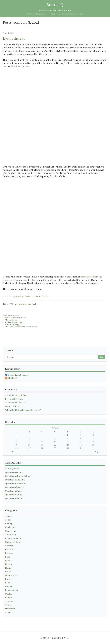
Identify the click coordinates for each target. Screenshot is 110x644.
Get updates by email (17, 375)
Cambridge (10, 527)
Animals (9, 516)
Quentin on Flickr (14, 491)
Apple (8, 520)
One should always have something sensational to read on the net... (55, 14)
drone (24, 304)
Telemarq (10, 601)
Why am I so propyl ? (13, 324)
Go (101, 357)
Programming (12, 590)
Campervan (11, 531)
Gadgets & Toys (17, 297)
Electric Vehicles (13, 538)
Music (8, 568)
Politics (9, 586)
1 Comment (45, 297)
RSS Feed (11, 378)
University (10, 609)
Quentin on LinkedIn (15, 480)
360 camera (15, 304)
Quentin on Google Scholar (18, 476)
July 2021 (55, 428)
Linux (8, 557)
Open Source (11, 575)
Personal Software (14, 399)
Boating (9, 523)
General (28, 297)
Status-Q (55, 5)
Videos (8, 612)
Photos (35, 297)
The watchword (11, 320)
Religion (9, 598)
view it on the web (20, 66)
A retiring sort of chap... (17, 395)
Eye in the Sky (14, 38)
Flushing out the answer (14, 322)
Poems (8, 583)
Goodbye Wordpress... (16, 403)
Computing (11, 535)
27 (29, 448)
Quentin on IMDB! (14, 498)
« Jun (13, 452)
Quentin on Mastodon (16, 483)
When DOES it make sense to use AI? (23, 410)
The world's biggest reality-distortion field (21, 327)
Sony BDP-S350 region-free (16, 318)
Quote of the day (13, 406)
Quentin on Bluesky (14, 487)
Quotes (9, 594)
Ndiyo (8, 572)
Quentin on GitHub (14, 472)
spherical (32, 304)
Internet (9, 553)
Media (8, 561)
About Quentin (12, 469)
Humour (9, 549)
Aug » (97, 452)
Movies (9, 564)
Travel (8, 605)
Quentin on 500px (14, 495)
